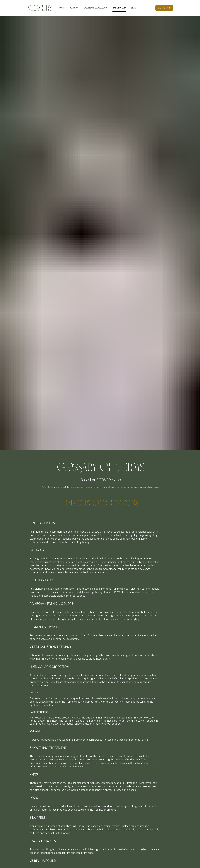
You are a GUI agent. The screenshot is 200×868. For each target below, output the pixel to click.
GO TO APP (164, 8)
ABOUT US (74, 8)
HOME (62, 8)
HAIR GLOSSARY (119, 8)
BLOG (133, 8)
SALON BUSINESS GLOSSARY (96, 8)
